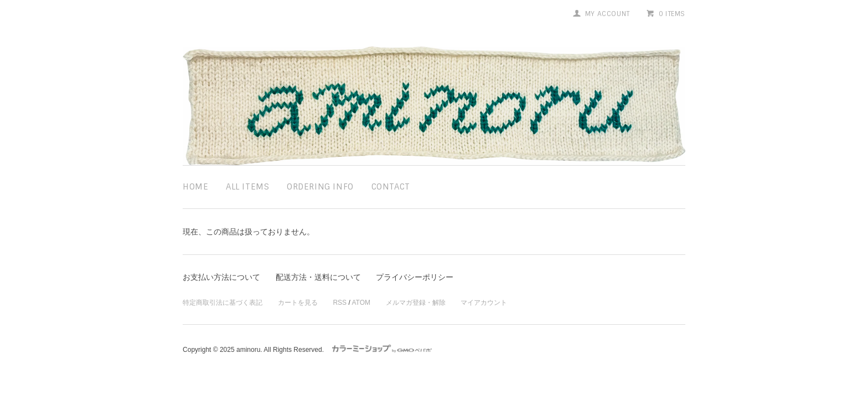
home (195, 187)
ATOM (361, 303)
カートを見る (298, 303)
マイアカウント (484, 303)
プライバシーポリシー (415, 277)
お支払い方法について (221, 277)
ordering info (320, 187)
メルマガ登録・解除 (416, 303)
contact (391, 187)
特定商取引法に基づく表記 (223, 303)
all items (247, 187)
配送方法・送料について (318, 277)
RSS (340, 303)
